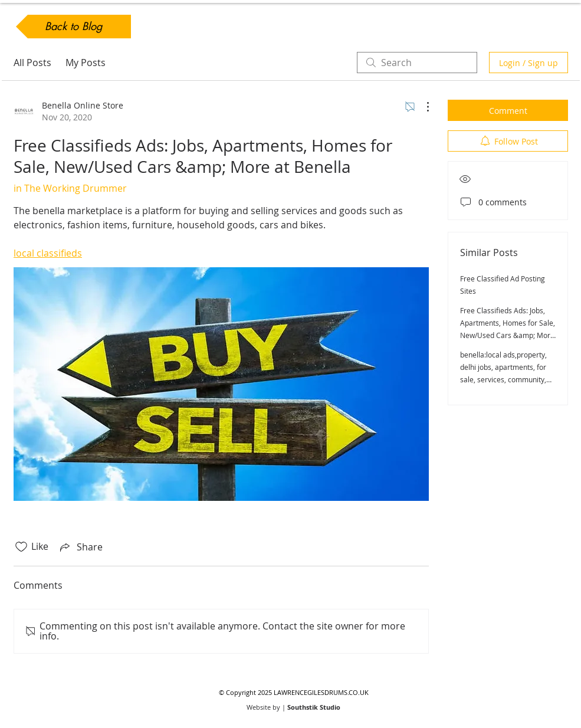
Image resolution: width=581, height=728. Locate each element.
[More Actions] (422, 107)
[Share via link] (80, 547)
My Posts (86, 63)
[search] (417, 63)
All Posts (32, 63)
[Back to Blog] (73, 27)
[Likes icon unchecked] (21, 547)
